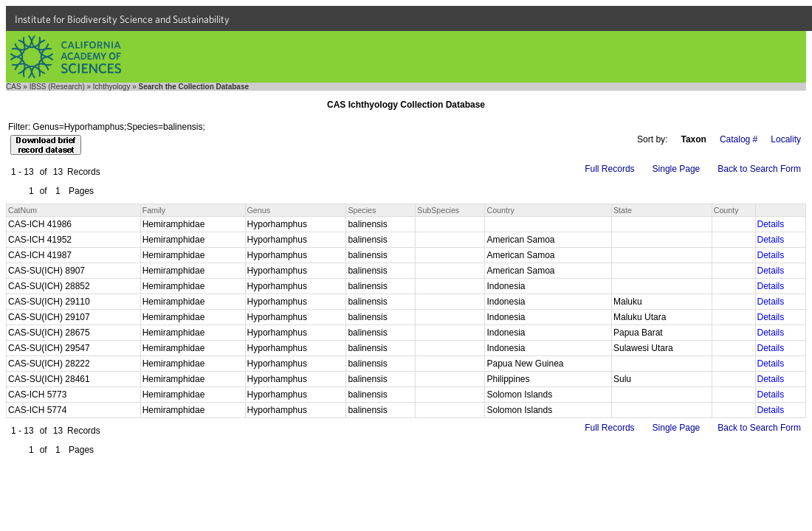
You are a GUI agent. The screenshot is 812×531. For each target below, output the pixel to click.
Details (771, 224)
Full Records (609, 169)
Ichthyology (112, 87)
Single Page (677, 169)
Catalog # (739, 139)
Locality (786, 139)
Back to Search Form (759, 169)
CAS (14, 87)
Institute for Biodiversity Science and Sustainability (122, 19)
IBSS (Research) (57, 87)
